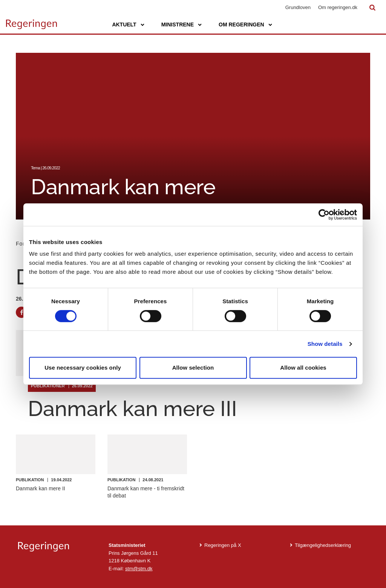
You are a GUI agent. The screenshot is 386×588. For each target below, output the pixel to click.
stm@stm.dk (139, 569)
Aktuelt (124, 25)
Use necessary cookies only (83, 368)
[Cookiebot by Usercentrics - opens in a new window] (324, 215)
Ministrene (178, 25)
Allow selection (193, 368)
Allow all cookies (303, 368)
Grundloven (298, 7)
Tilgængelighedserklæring (323, 545)
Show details (325, 344)
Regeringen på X (223, 545)
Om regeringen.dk (338, 7)
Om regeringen (241, 25)
